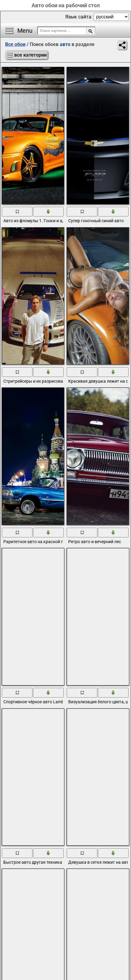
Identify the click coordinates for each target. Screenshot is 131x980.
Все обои (15, 44)
